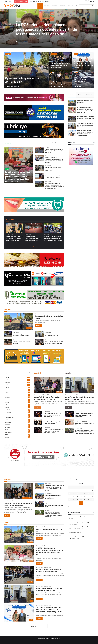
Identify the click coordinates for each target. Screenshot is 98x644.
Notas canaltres (8, 432)
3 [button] (19, 41)
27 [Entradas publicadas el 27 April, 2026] (70, 503)
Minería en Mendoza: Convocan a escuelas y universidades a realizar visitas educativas (53, 497)
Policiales (76, 73)
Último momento (9, 390)
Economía (49, 143)
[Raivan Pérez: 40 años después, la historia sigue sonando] (38, 422)
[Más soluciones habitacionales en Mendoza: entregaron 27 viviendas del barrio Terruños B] (39, 168)
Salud (6, 400)
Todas (44, 143)
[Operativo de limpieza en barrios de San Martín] (26, 70)
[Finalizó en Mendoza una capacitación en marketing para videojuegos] (18, 491)
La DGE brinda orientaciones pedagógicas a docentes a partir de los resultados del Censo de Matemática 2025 (81, 523)
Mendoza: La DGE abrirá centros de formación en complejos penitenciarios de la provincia (84, 423)
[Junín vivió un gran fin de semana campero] (61, 79)
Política (76, 54)
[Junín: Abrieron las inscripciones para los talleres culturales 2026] (39, 334)
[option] (49, 28)
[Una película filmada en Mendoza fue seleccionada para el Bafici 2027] (48, 385)
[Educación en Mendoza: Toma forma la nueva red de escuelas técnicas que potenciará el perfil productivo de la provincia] (39, 486)
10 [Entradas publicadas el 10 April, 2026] (85, 493)
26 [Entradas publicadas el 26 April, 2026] (93, 500)
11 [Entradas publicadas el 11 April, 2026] (89, 493)
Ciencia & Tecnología (10, 417)
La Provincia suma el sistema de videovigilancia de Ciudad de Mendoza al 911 (54, 505)
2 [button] (18, 41)
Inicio (40, 6)
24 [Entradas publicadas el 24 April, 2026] (85, 500)
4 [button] (20, 41)
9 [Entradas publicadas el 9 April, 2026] (81, 493)
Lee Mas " (38, 325)
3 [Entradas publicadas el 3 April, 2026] (85, 490)
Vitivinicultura (8, 412)
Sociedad (7, 407)
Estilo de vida (8, 422)
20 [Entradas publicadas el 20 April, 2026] (70, 500)
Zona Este (46, 6)
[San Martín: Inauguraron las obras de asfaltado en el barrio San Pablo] (61, 61)
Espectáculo (7, 397)
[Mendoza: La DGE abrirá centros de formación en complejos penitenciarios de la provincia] (70, 422)
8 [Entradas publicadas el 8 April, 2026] (77, 493)
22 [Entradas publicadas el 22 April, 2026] (77, 500)
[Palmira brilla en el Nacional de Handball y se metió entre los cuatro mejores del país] (15, 228)
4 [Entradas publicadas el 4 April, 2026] (89, 490)
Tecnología (71, 6)
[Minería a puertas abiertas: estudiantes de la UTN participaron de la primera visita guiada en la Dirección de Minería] (70, 431)
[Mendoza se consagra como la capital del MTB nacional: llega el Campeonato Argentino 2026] (53, 228)
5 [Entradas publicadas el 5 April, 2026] (92, 490)
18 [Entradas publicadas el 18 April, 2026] (89, 497)
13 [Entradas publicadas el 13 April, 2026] (70, 497)
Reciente (72, 95)
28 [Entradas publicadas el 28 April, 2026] (73, 503)
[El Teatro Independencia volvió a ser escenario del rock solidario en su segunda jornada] (38, 414)
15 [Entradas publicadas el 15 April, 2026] (77, 497)
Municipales (8, 54)
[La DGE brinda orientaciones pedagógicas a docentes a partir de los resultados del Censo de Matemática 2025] (18, 165)
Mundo (6, 420)
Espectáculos (8, 410)
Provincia (55, 6)
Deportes (63, 6)
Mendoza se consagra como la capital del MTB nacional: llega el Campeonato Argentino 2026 (53, 238)
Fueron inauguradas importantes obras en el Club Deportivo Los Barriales (33, 238)
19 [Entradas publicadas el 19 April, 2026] (93, 497)
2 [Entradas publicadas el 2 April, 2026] (81, 490)
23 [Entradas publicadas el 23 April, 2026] (81, 500)
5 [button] (22, 41)
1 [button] (17, 41)
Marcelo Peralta (10, 181)
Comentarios (89, 95)
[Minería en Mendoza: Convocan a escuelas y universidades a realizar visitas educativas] (39, 496)
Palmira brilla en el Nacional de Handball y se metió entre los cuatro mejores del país (15, 238)
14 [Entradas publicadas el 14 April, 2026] (73, 497)
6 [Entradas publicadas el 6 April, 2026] (70, 493)
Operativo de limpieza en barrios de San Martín (39, 1)
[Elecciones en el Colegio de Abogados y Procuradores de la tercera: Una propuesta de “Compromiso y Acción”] (72, 133)
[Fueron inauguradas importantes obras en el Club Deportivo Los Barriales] (34, 228)
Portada (6, 380)
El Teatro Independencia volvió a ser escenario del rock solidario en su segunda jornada (52, 415)
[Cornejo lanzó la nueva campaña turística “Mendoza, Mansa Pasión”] (39, 176)
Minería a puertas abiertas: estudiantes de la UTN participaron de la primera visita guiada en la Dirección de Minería (85, 432)
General (6, 415)
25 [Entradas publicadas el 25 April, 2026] (89, 500)
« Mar (69, 507)
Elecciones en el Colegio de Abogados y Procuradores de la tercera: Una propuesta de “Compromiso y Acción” (83, 63)
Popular (80, 95)
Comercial (7, 435)
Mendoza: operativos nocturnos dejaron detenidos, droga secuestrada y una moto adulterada (82, 82)
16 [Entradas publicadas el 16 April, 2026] (81, 497)
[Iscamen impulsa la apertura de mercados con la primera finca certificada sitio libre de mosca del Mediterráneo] (39, 512)
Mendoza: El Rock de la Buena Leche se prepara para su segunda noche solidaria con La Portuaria (53, 431)
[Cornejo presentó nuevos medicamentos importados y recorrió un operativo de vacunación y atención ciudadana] (39, 158)
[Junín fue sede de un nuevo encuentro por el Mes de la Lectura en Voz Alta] (39, 342)
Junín (52, 73)
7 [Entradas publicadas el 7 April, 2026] (73, 493)
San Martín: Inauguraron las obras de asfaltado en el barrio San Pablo (61, 65)
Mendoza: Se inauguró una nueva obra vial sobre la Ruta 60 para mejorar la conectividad (54, 151)
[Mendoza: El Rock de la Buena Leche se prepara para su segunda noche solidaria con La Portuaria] (38, 430)
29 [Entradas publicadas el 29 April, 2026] (77, 503)
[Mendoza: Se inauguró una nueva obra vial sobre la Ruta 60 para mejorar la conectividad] (39, 150)
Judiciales (7, 437)
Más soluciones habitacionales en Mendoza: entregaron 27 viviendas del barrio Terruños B (54, 169)
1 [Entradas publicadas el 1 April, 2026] (77, 490)
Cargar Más (34, 626)
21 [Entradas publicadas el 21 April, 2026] (73, 500)
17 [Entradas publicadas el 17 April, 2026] (85, 497)
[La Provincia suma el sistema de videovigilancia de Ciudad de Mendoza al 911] (39, 504)
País (53, 143)
